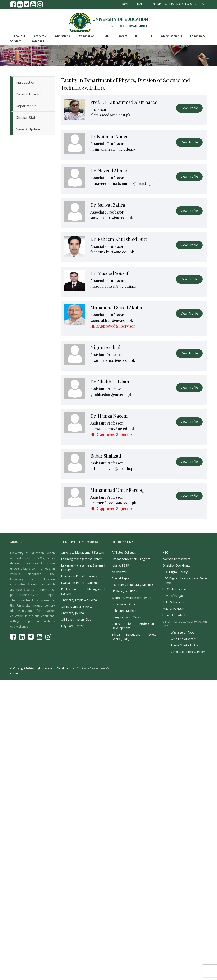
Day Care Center (72, 626)
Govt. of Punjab (173, 596)
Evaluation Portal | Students (80, 583)
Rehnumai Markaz (124, 611)
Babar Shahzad (106, 456)
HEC (165, 552)
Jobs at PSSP (120, 565)
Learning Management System (82, 559)
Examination (86, 36)
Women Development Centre (131, 598)
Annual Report (121, 578)
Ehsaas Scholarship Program (131, 559)
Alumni (157, 4)
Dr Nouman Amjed (110, 136)
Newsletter (119, 572)
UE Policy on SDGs (124, 591)
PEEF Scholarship (174, 602)
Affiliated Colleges (179, 4)
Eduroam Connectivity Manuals (133, 585)
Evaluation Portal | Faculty (79, 576)
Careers (122, 36)
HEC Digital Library (175, 572)
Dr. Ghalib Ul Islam (110, 382)
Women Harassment (176, 559)
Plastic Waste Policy (184, 645)
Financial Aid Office (124, 604)
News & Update (28, 129)
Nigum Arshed (105, 347)
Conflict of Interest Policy (188, 652)
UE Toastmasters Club (76, 619)
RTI (148, 4)
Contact (201, 4)
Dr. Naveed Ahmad (109, 171)
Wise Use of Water (183, 639)
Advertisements (171, 36)
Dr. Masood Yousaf (109, 273)
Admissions (62, 36)
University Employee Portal (79, 600)
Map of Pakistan (174, 609)
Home (125, 4)
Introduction (26, 82)
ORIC (106, 36)
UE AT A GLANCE (174, 615)
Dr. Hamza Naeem (109, 416)
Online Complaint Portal (77, 606)
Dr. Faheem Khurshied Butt (119, 239)
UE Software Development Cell (93, 668)
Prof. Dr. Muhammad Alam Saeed (124, 102)
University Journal (73, 613)
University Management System (83, 552)
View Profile (189, 108)
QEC (150, 36)
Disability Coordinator (177, 565)
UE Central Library (175, 589)
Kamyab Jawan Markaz (127, 617)
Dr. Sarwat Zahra (108, 205)
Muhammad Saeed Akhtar (117, 307)
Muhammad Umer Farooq (117, 490)
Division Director (29, 94)
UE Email (137, 4)
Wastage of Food (183, 632)
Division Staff (26, 118)
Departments (26, 106)
